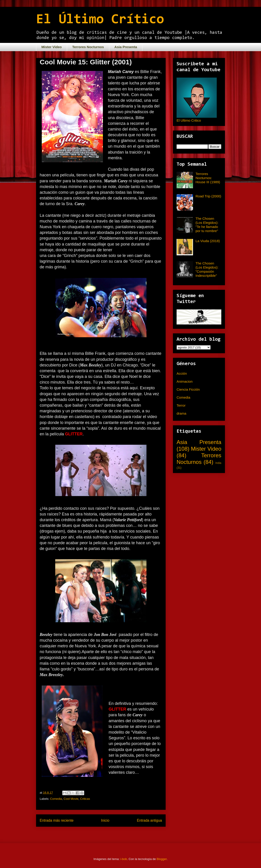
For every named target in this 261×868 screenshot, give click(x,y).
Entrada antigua (149, 820)
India (218, 463)
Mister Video (52, 47)
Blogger (162, 859)
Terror (181, 405)
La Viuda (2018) (208, 241)
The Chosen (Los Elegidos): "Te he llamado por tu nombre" (207, 225)
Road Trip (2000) (208, 196)
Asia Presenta (126, 47)
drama (181, 413)
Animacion (185, 381)
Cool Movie (71, 799)
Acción (182, 373)
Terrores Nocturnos (88, 47)
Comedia (56, 799)
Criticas (85, 799)
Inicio (105, 820)
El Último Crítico (100, 20)
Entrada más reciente (57, 820)
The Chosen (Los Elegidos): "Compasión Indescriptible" (207, 269)
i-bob (124, 859)
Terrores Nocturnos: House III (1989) (208, 178)
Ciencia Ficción (188, 389)
